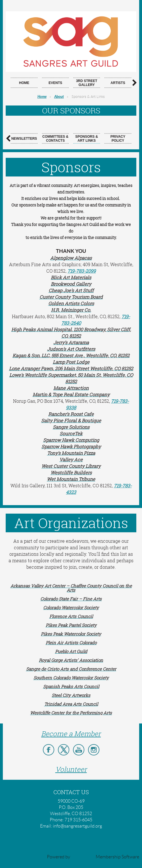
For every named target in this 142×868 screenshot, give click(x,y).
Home (42, 97)
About (59, 97)
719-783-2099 (82, 271)
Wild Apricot (83, 857)
